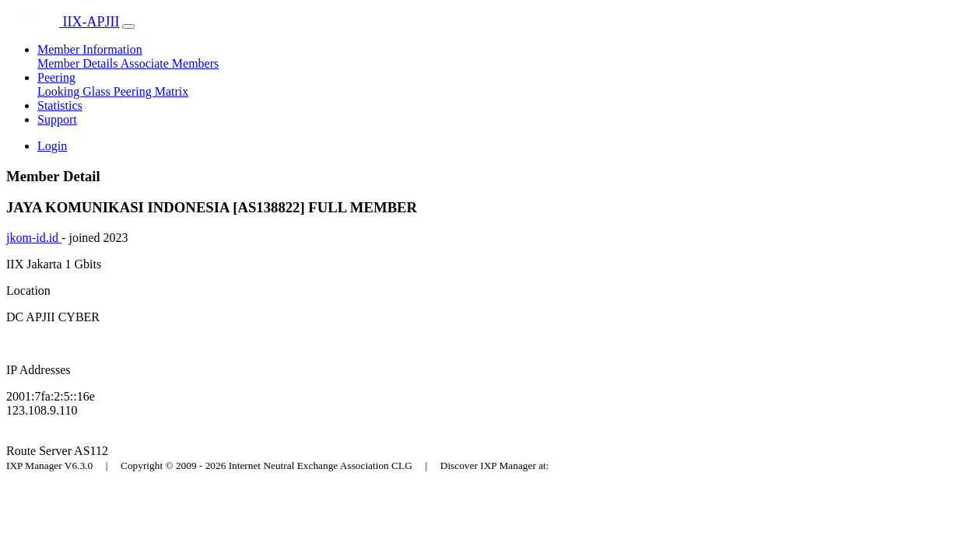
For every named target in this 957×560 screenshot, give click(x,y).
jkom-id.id (34, 238)
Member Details (79, 63)
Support (57, 119)
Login (52, 146)
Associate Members (170, 63)
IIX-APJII (63, 22)
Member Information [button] (90, 49)
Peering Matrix (151, 91)
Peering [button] (56, 77)
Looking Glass (75, 91)
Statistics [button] (60, 105)
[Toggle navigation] (128, 26)
